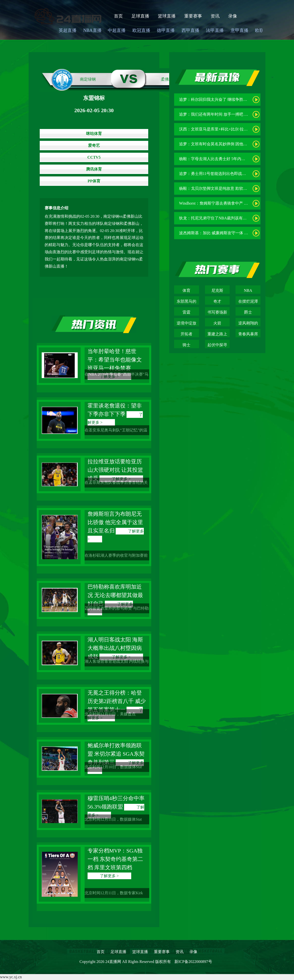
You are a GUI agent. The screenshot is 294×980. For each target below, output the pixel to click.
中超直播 (117, 30)
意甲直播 (239, 30)
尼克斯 (217, 290)
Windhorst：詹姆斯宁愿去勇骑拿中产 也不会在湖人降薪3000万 (233, 203)
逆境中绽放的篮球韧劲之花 (186, 324)
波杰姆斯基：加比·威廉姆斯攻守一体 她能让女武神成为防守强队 (235, 233)
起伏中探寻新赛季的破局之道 (217, 345)
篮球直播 (167, 16)
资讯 (215, 16)
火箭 (217, 323)
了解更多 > (109, 876)
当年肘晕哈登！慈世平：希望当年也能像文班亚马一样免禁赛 (115, 360)
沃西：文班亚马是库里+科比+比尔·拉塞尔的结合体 (223, 129)
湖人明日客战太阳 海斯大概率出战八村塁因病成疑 (115, 648)
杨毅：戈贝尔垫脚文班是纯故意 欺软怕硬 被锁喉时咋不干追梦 (233, 188)
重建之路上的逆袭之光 (217, 335)
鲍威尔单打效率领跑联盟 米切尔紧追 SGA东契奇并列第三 (116, 754)
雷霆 (186, 312)
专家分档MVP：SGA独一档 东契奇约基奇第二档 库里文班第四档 (115, 859)
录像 (233, 16)
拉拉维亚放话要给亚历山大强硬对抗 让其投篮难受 (115, 470)
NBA (248, 290)
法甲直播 (215, 30)
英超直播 (68, 30)
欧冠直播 (141, 30)
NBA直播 (92, 30)
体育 (186, 290)
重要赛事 (193, 16)
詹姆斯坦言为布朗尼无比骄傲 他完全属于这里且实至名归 (115, 522)
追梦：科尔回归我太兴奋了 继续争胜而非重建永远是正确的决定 (235, 99)
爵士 (248, 312)
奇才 (217, 301)
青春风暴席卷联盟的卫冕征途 (248, 335)
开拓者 (186, 334)
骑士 (186, 345)
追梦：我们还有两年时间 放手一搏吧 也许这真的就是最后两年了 (235, 114)
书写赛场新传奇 (217, 313)
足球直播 (140, 16)
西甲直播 (190, 30)
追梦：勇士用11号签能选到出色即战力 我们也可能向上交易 (231, 174)
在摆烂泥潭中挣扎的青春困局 (248, 302)
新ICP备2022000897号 (193, 962)
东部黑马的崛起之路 (186, 302)
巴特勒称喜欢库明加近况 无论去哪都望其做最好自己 (115, 595)
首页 (118, 16)
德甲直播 (166, 30)
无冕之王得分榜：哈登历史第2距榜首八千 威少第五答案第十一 (117, 701)
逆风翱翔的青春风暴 (248, 324)
